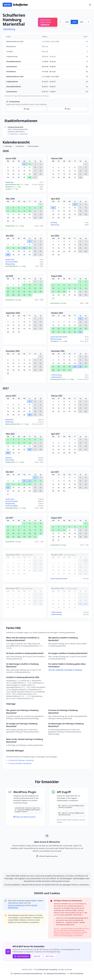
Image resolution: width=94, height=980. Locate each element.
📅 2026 (26, 109)
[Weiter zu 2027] (88, 22)
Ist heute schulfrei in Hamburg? (20, 763)
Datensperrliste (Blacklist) (55, 973)
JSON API (37, 956)
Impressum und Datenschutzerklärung (26, 973)
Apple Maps (23, 134)
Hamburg (9, 29)
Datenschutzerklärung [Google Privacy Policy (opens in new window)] (16, 905)
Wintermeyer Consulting (48, 969)
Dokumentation (21, 956)
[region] (47, 66)
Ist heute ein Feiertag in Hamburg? (21, 760)
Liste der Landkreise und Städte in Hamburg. (65, 670)
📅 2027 (67, 109)
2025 (67, 22)
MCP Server (50, 956)
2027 (82, 22)
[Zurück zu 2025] (60, 22)
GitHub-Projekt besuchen (47, 856)
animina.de (45, 24)
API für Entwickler (75, 973)
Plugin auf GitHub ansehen (25, 817)
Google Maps (13, 134)
